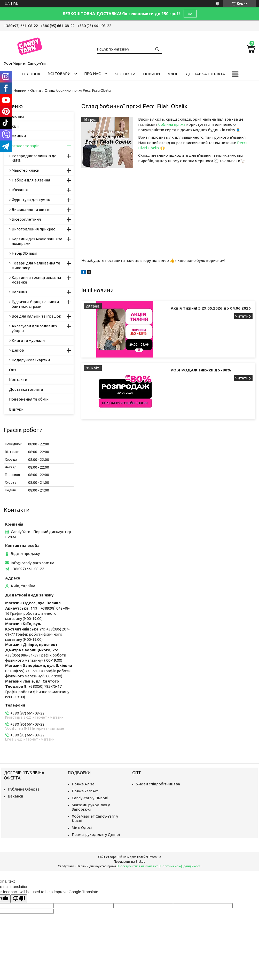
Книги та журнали (28, 340)
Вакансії (15, 796)
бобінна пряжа (172, 124)
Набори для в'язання (31, 180)
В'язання (20, 190)
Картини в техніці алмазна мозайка (36, 280)
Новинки (17, 136)
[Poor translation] (19, 899)
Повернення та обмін (29, 399)
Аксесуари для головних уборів (34, 328)
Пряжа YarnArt (85, 791)
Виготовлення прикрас (33, 229)
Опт (13, 370)
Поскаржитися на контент (138, 866)
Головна (31, 74)
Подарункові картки (31, 360)
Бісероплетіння (26, 219)
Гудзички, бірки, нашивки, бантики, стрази (36, 304)
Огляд (36, 90)
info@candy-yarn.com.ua (32, 563)
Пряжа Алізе (83, 784)
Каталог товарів (24, 146)
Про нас (92, 74)
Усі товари (59, 74)
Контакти (125, 74)
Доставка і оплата (205, 74)
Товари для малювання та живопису (36, 265)
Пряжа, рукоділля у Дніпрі (96, 834)
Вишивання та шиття (31, 209)
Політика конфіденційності (181, 866)
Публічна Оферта (24, 789)
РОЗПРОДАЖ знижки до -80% (201, 370)
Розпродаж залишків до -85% (34, 158)
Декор (18, 350)
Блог (173, 74)
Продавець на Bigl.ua (130, 862)
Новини (151, 74)
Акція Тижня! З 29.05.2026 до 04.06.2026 (211, 308)
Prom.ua (155, 857)
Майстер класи (25, 170)
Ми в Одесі (82, 828)
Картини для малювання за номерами (37, 241)
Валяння (19, 292)
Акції (14, 126)
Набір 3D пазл (24, 253)
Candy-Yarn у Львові (90, 798)
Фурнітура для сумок (31, 200)
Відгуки (16, 409)
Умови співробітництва (158, 784)
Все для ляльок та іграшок (36, 316)
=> (190, 14)
